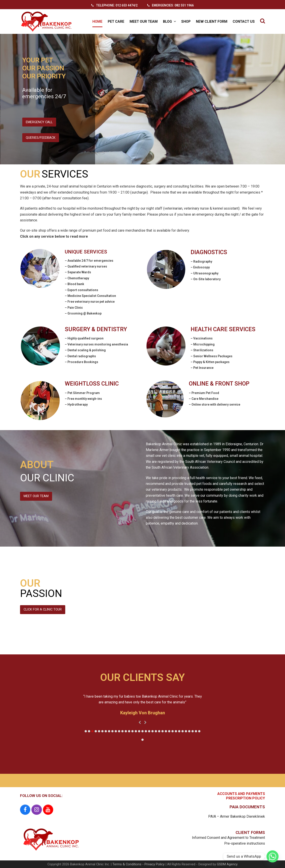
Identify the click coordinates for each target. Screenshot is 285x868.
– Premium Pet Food (204, 393)
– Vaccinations (202, 338)
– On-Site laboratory (206, 279)
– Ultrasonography (205, 273)
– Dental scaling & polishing (85, 350)
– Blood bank (74, 284)
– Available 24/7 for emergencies (89, 261)
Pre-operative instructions (245, 843)
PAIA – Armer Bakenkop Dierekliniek (237, 816)
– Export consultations (81, 290)
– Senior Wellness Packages (212, 356)
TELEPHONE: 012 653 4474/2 (117, 5)
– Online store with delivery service (215, 404)
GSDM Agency (227, 864)
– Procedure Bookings (81, 362)
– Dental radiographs (80, 356)
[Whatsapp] (273, 856)
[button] (263, 22)
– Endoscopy (200, 267)
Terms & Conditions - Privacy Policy (138, 864)
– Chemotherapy (77, 278)
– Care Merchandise (204, 399)
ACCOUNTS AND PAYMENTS (241, 794)
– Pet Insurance (202, 368)
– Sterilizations (202, 350)
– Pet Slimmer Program (82, 393)
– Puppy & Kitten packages (210, 362)
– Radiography (201, 261)
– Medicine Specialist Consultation (90, 296)
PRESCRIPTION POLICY (245, 798)
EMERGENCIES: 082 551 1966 (173, 5)
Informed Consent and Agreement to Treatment (228, 838)
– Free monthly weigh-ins (83, 399)
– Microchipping (203, 344)
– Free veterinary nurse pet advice (90, 302)
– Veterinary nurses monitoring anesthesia (96, 344)
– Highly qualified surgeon (84, 338)
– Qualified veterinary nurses (86, 266)
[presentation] (140, 723)
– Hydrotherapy (76, 404)
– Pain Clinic (74, 308)
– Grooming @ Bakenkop (83, 313)
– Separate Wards (78, 272)
